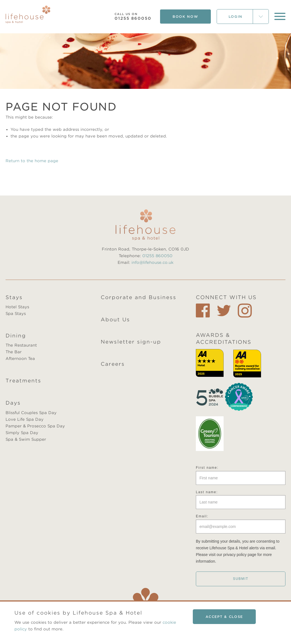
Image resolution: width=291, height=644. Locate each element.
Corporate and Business (139, 297)
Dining (16, 336)
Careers (113, 364)
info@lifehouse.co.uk (152, 262)
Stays (14, 297)
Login (236, 17)
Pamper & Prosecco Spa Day (35, 426)
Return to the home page (32, 161)
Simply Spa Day (22, 433)
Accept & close (224, 617)
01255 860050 (133, 17)
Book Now (185, 17)
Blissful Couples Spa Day (31, 413)
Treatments (23, 381)
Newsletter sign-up (131, 342)
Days (13, 403)
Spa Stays (16, 314)
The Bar (14, 352)
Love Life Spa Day (25, 419)
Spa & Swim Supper (26, 439)
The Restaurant (21, 345)
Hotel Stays (17, 307)
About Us (115, 320)
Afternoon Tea (20, 359)
